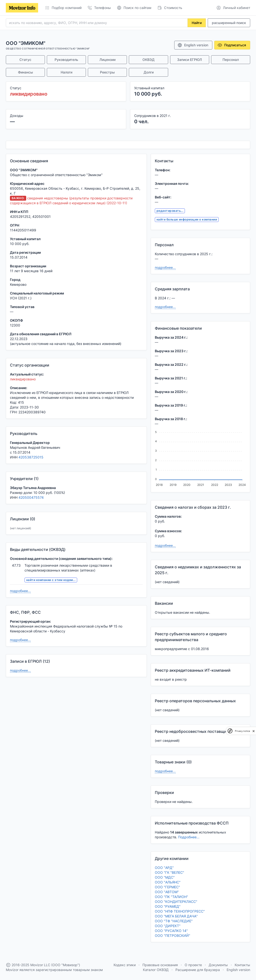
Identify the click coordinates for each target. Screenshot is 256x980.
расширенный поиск (229, 23)
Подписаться (232, 45)
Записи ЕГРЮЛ (190, 60)
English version (193, 45)
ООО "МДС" (165, 877)
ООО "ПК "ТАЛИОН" (171, 897)
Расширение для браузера (198, 970)
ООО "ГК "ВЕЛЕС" (169, 872)
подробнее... (20, 591)
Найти (197, 23)
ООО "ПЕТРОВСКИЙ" (173, 935)
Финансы (25, 72)
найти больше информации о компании (187, 219)
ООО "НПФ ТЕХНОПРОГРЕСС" (180, 911)
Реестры (107, 72)
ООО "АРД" (164, 868)
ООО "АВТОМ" (167, 892)
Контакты (242, 965)
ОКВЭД (149, 60)
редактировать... (170, 211)
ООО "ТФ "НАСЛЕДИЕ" (174, 921)
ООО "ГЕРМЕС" (167, 887)
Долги (149, 72)
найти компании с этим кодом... (51, 580)
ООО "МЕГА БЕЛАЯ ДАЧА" (176, 916)
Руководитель (66, 60)
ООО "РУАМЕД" (168, 906)
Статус (25, 60)
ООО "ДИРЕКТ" (168, 926)
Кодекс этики (125, 965)
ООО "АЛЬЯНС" (168, 882)
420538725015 (31, 457)
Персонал (231, 60)
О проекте (193, 965)
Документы (218, 965)
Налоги (66, 72)
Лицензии (107, 60)
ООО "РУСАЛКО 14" (171, 931)
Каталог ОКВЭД (156, 970)
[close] (254, 731)
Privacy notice (242, 731)
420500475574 (31, 497)
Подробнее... (189, 837)
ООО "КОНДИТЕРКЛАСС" (176, 902)
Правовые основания (160, 965)
